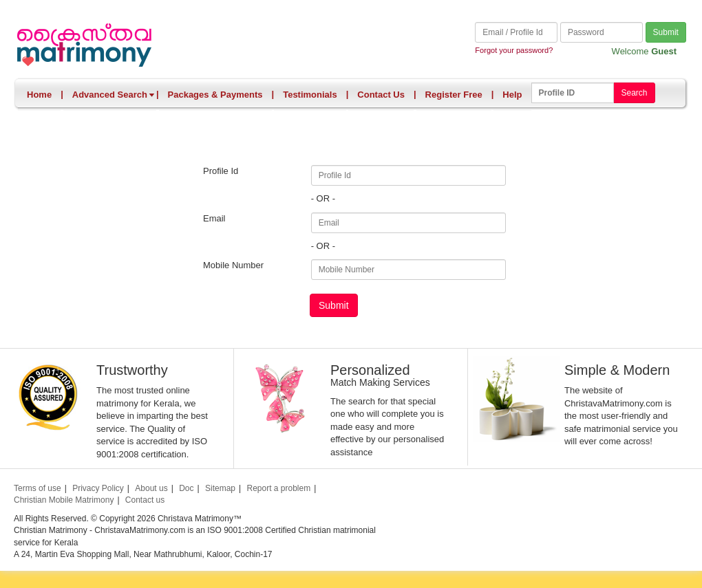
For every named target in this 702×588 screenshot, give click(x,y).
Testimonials (310, 95)
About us (151, 488)
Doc (186, 488)
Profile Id (221, 171)
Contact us (145, 500)
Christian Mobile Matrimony (64, 500)
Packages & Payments (215, 95)
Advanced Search (114, 95)
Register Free (454, 95)
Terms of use (38, 488)
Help (512, 95)
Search (634, 93)
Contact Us (381, 95)
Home (39, 95)
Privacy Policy (98, 488)
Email (214, 218)
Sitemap (220, 488)
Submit (666, 32)
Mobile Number (233, 265)
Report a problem (278, 488)
